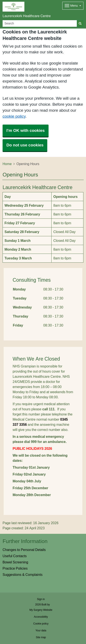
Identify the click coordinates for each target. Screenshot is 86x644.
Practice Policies (15, 568)
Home (7, 164)
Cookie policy (41, 624)
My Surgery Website (41, 610)
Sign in (41, 599)
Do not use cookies (25, 145)
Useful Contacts (15, 556)
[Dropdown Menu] (73, 6)
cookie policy (14, 116)
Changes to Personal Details (24, 550)
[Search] (40, 23)
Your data (41, 630)
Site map (41, 637)
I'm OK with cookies (26, 130)
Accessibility (41, 617)
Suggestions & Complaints (23, 575)
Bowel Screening (15, 562)
